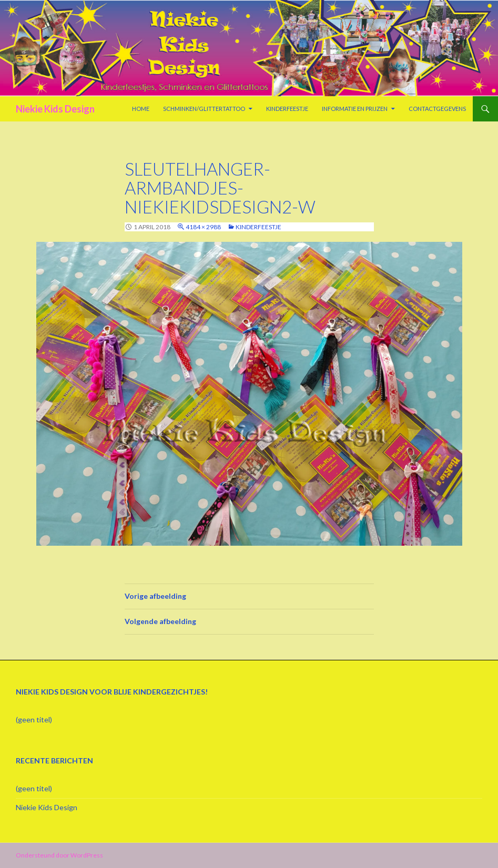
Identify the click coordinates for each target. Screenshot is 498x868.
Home (141, 109)
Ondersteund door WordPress (59, 855)
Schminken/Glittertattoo (204, 109)
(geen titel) (34, 719)
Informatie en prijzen (355, 109)
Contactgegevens (437, 109)
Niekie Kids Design (55, 109)
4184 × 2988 (203, 227)
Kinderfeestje (287, 109)
